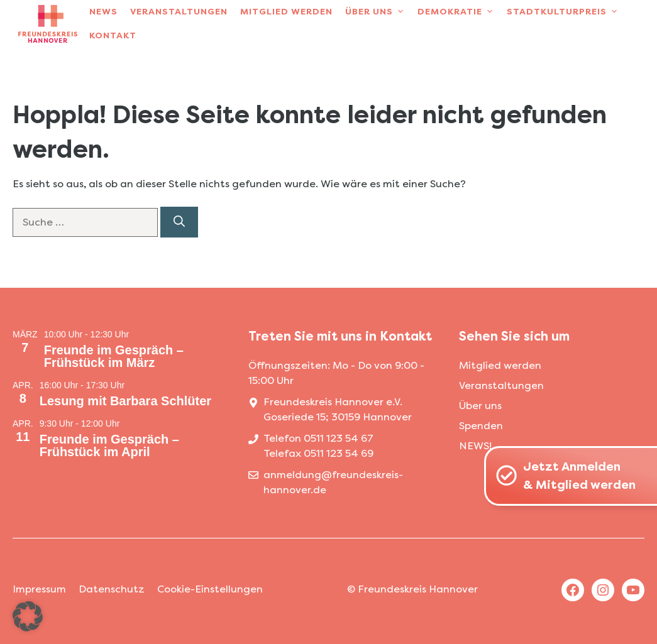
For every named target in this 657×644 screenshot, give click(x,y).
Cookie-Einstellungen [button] (210, 589)
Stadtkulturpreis (566, 12)
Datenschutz (112, 589)
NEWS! (475, 446)
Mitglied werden (286, 12)
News (103, 12)
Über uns (378, 12)
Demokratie (459, 12)
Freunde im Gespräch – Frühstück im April (109, 445)
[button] (28, 616)
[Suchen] (179, 222)
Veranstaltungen (179, 12)
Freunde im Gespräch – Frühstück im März (114, 356)
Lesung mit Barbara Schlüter (125, 401)
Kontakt (113, 35)
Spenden (481, 426)
